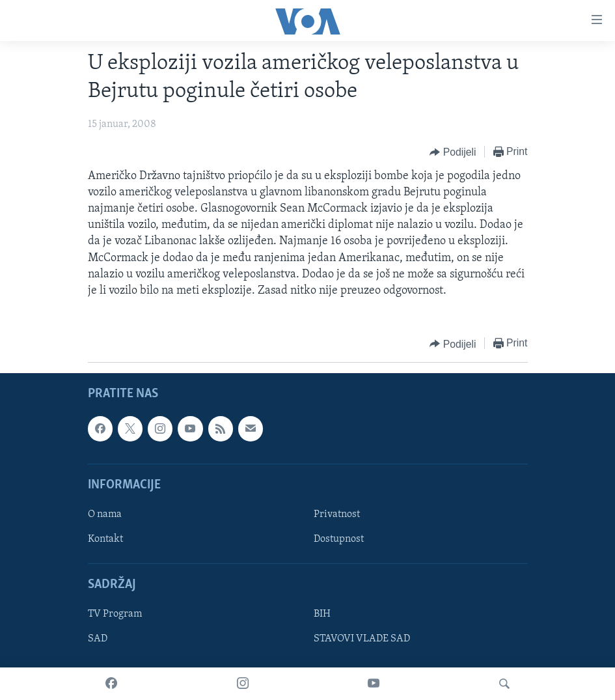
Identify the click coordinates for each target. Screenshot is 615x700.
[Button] (453, 152)
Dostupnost (339, 539)
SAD (98, 639)
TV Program (115, 615)
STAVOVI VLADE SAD (362, 639)
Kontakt (105, 539)
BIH (322, 615)
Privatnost (337, 514)
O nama (105, 514)
